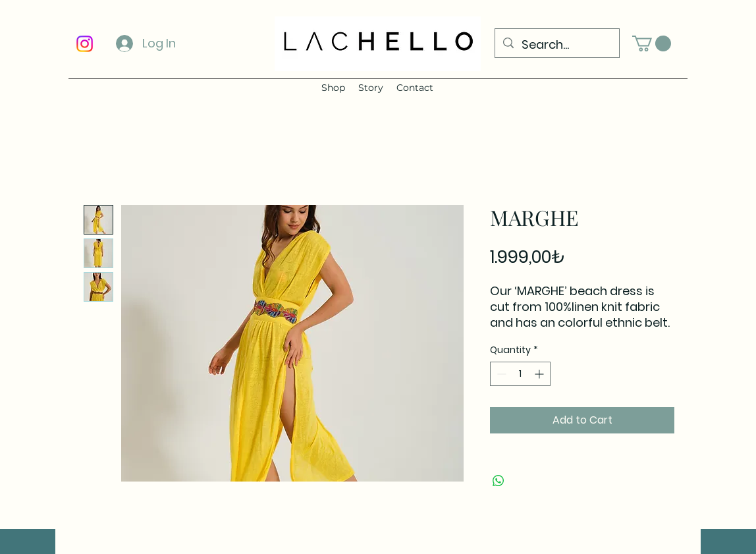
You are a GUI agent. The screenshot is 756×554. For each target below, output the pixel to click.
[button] (652, 43)
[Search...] (556, 45)
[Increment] (540, 374)
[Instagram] (85, 44)
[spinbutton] (520, 374)
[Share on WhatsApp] (499, 481)
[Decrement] (500, 374)
